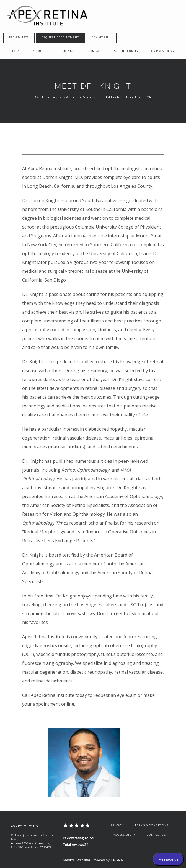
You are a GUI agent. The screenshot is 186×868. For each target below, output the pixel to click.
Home (17, 51)
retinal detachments (52, 681)
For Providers (161, 51)
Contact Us (156, 835)
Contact (95, 51)
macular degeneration (45, 672)
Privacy (117, 825)
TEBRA (117, 860)
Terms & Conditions (152, 825)
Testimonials (66, 51)
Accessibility (124, 835)
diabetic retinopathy (91, 672)
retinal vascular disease (139, 672)
